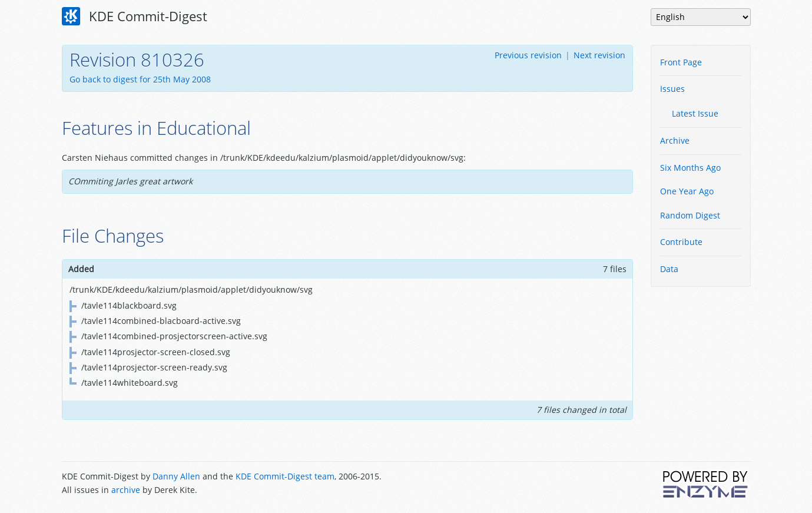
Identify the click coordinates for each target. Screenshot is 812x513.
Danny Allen (176, 476)
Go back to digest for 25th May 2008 (140, 79)
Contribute (681, 242)
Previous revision (528, 55)
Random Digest (690, 215)
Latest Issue (695, 113)
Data (669, 269)
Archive (675, 140)
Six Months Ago (690, 168)
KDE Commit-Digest (135, 16)
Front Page (681, 62)
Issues (672, 89)
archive (126, 490)
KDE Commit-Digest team (285, 476)
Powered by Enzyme (706, 484)
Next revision (599, 55)
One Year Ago (687, 191)
